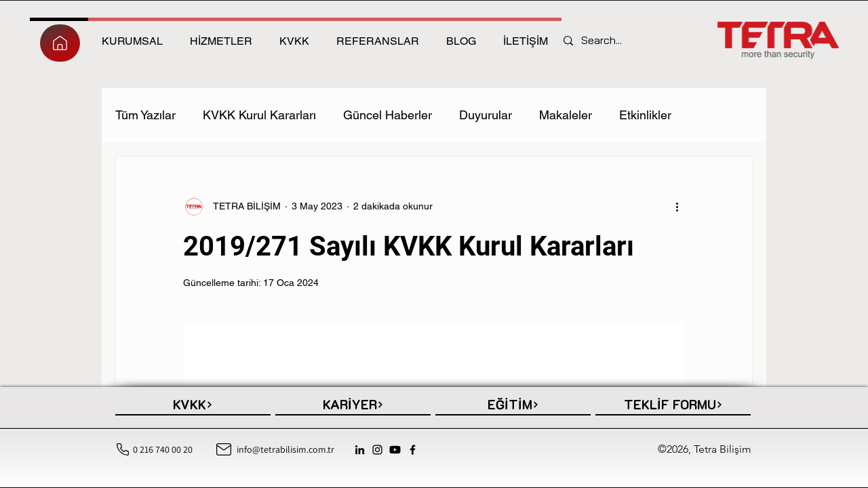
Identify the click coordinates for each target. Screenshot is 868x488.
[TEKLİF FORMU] (673, 405)
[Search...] (606, 41)
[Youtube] (395, 450)
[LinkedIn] (360, 450)
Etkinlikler (645, 115)
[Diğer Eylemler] (677, 207)
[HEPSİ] (60, 43)
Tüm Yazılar (145, 115)
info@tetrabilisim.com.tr (285, 449)
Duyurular (486, 115)
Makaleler (566, 115)
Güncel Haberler (388, 115)
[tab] (132, 39)
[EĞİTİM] (513, 405)
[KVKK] (193, 405)
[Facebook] (413, 450)
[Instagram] (377, 450)
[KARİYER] (353, 405)
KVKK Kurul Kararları (259, 115)
